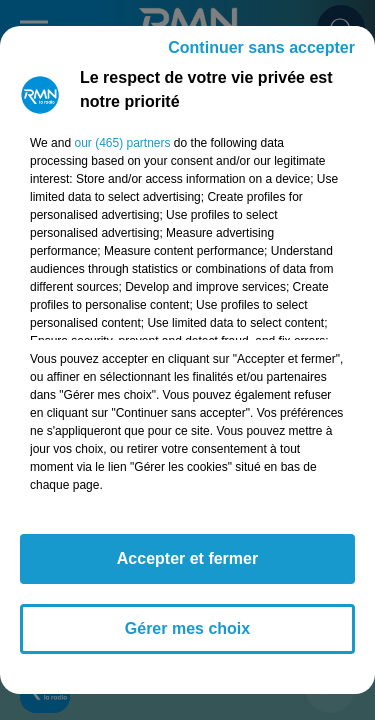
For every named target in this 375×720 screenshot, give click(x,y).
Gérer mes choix (187, 628)
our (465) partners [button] (122, 143)
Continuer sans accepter (261, 47)
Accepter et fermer (187, 558)
